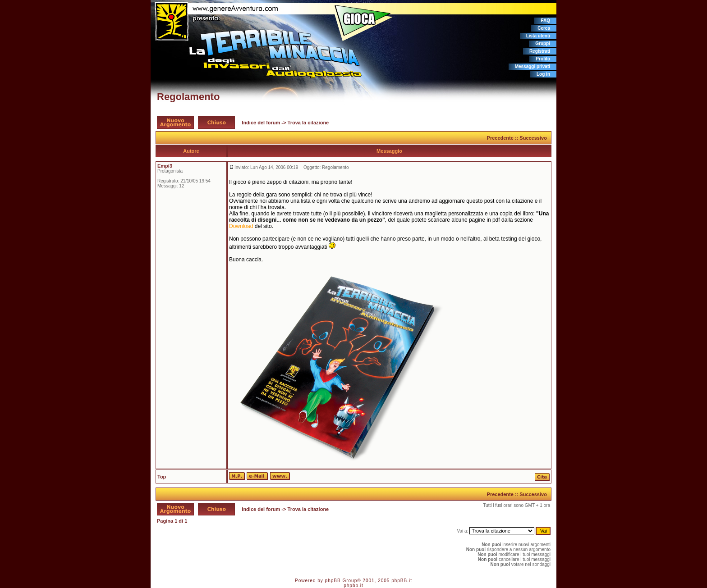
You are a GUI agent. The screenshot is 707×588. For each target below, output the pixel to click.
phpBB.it (402, 581)
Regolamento (188, 97)
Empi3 (165, 166)
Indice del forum (261, 123)
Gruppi (543, 43)
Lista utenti (538, 36)
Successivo (533, 138)
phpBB (333, 581)
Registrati (540, 51)
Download (241, 226)
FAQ (545, 21)
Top (162, 477)
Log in (543, 74)
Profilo (543, 59)
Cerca (544, 28)
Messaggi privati (533, 66)
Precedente (500, 138)
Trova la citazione (308, 123)
